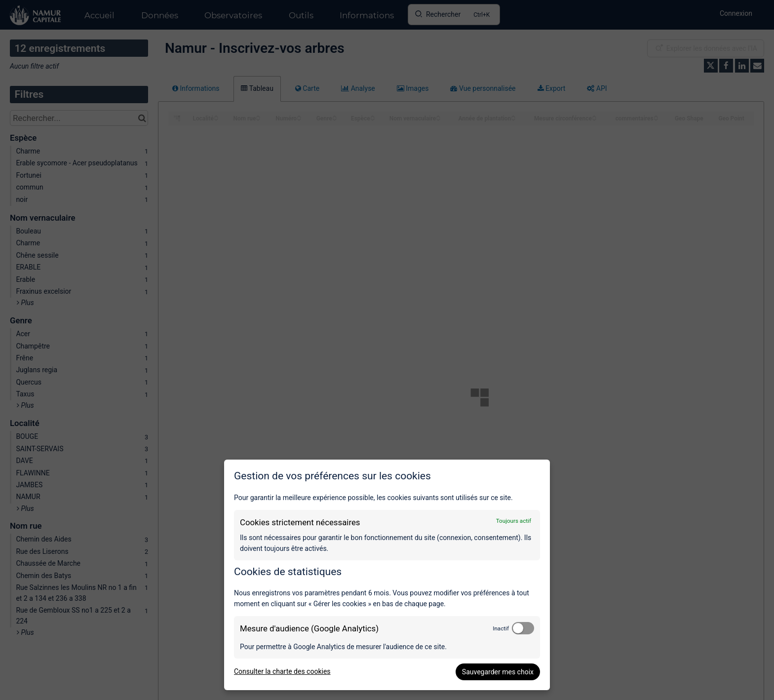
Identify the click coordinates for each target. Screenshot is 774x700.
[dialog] (387, 575)
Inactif (501, 628)
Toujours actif (514, 521)
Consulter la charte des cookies (282, 671)
